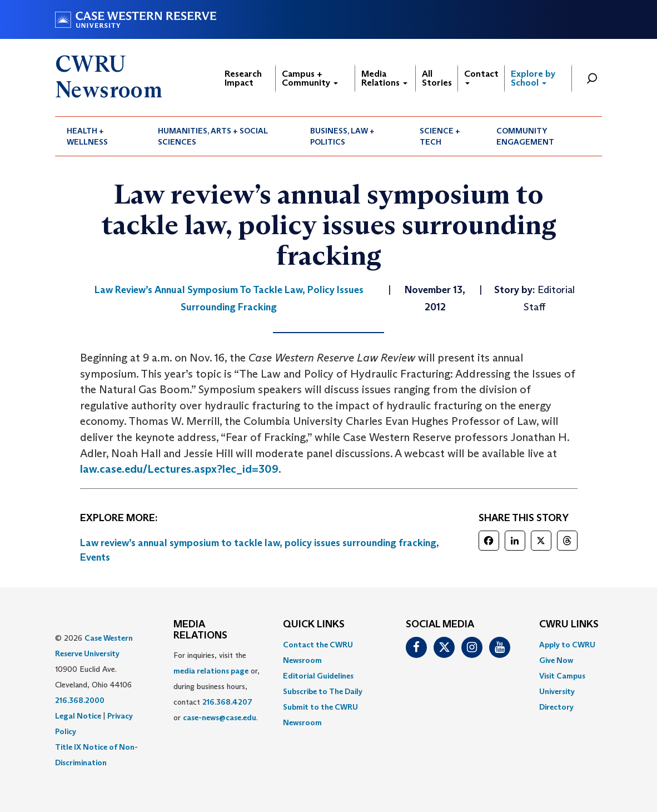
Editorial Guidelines (318, 676)
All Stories (437, 78)
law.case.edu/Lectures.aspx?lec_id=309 (179, 469)
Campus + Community (310, 78)
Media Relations (384, 78)
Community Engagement (525, 136)
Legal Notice (78, 716)
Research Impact (243, 78)
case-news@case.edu (220, 717)
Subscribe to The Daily (323, 691)
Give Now (556, 660)
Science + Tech (440, 136)
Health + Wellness (87, 136)
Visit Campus (562, 676)
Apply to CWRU (567, 645)
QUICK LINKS (314, 625)
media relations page (211, 671)
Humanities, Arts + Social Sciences (213, 136)
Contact (481, 76)
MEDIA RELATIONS (200, 630)
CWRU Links (569, 625)
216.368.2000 (80, 700)
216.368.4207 (227, 702)
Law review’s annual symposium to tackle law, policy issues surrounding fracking (258, 543)
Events (95, 557)
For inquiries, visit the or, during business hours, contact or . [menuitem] (216, 686)
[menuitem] (101, 136)
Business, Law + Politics (342, 136)
